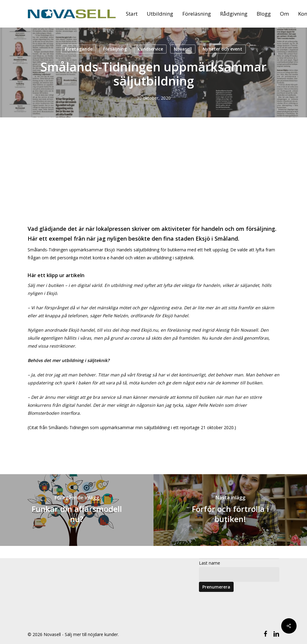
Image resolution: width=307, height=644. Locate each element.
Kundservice (150, 49)
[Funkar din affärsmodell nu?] (77, 510)
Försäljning (115, 49)
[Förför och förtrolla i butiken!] (230, 510)
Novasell (183, 49)
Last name (210, 563)
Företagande (79, 49)
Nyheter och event (222, 49)
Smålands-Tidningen (69, 427)
